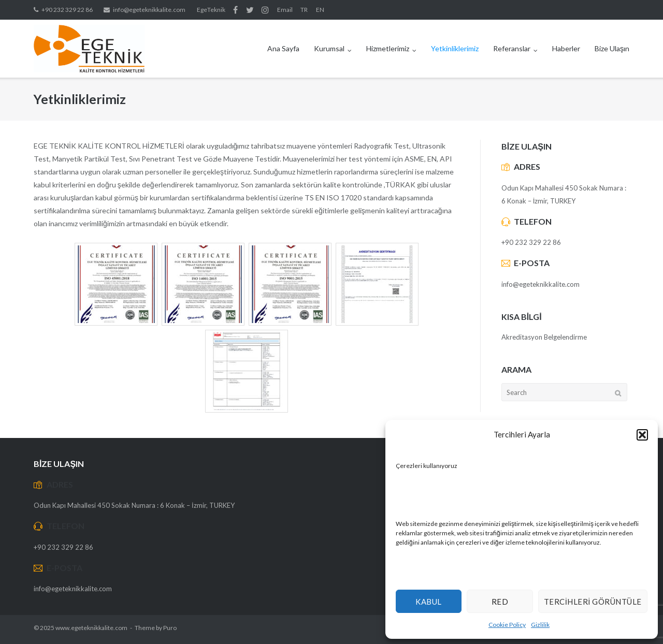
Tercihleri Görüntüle (593, 602)
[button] (642, 435)
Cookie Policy (507, 625)
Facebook (235, 10)
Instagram (265, 10)
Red (500, 602)
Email (285, 10)
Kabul (429, 602)
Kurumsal (329, 48)
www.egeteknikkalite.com (91, 628)
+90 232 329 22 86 (67, 10)
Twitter (250, 10)
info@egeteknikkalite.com (149, 10)
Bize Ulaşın (612, 48)
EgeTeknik (211, 10)
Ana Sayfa (283, 48)
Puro (170, 628)
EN (320, 10)
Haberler (566, 48)
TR (304, 10)
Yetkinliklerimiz (455, 48)
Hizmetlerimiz (388, 48)
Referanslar (512, 48)
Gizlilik (540, 625)
